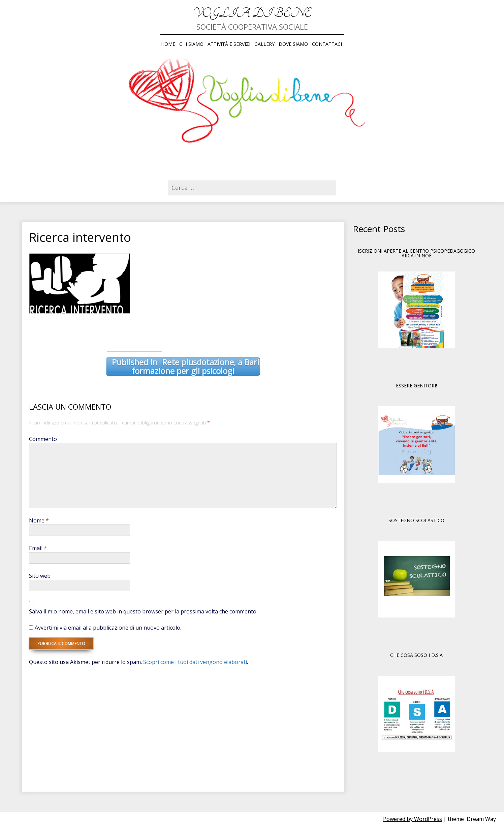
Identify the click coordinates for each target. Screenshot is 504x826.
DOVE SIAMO (293, 44)
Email (38, 548)
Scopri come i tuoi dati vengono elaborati (195, 662)
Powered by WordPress (413, 819)
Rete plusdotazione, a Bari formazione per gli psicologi (183, 367)
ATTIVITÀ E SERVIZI (229, 44)
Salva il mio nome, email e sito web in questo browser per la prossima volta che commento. (143, 611)
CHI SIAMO (191, 44)
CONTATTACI (327, 44)
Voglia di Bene (252, 13)
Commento (43, 439)
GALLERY (264, 44)
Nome (39, 520)
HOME (168, 44)
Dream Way (481, 819)
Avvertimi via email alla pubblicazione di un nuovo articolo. (108, 628)
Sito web (40, 576)
